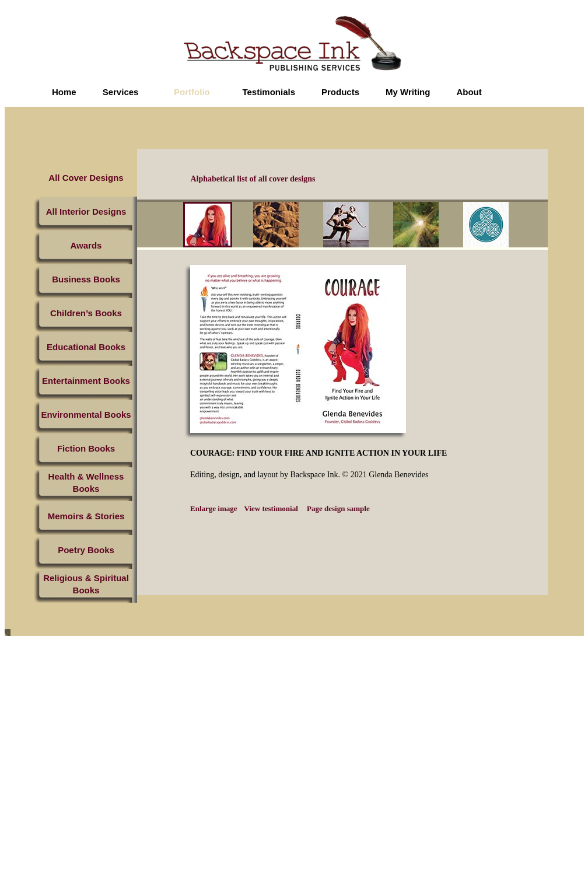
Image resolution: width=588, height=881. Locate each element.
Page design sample (337, 508)
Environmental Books (86, 415)
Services (121, 92)
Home (64, 92)
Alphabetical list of (253, 179)
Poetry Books (86, 550)
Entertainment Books (86, 381)
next (536, 226)
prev (175, 226)
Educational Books (86, 347)
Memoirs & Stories (86, 516)
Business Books (86, 279)
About (469, 92)
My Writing (408, 92)
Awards (86, 245)
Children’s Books (86, 313)
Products (340, 92)
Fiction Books (86, 448)
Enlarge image (214, 508)
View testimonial (271, 508)
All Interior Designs (86, 211)
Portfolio (192, 92)
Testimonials (269, 92)
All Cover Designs (86, 178)
